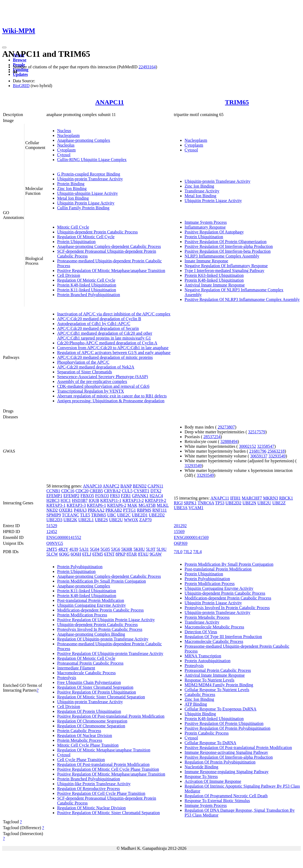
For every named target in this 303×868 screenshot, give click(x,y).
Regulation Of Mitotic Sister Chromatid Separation (101, 697)
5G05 (105, 549)
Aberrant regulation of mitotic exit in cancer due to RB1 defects (112, 396)
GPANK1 (140, 496)
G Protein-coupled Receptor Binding (89, 174)
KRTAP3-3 (76, 505)
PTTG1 (130, 510)
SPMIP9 (54, 515)
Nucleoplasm (68, 135)
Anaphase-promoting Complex (84, 140)
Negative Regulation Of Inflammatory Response (226, 266)
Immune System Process (206, 222)
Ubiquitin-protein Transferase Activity (90, 179)
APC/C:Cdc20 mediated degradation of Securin (98, 328)
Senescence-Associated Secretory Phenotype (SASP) (103, 377)
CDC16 (68, 491)
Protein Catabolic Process (79, 731)
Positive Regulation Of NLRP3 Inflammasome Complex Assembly (242, 299)
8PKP (121, 554)
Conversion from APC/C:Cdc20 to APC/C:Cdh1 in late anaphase (113, 348)
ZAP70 (145, 520)
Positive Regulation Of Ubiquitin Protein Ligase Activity (106, 620)
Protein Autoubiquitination (207, 661)
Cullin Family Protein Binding (83, 208)
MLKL (163, 505)
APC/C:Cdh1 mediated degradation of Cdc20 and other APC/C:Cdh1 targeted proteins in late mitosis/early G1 (105, 336)
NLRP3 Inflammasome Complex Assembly (222, 256)
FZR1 (126, 496)
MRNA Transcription (203, 656)
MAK (132, 505)
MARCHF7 (252, 498)
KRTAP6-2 (117, 505)
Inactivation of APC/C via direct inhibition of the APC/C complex (114, 314)
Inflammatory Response (205, 227)
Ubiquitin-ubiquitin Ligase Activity (88, 193)
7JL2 (188, 552)
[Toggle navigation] (4, 47)
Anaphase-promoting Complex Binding (91, 634)
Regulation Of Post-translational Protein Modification (103, 764)
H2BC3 (53, 500)
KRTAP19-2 (156, 500)
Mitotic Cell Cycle (73, 227)
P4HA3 (80, 510)
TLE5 (85, 515)
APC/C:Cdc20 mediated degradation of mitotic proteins (105, 357)
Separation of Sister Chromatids (85, 372)
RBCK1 (286, 498)
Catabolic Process (200, 694)
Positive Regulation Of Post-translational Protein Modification (111, 716)
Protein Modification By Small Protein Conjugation (101, 581)
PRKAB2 (114, 510)
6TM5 (98, 554)
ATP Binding (196, 704)
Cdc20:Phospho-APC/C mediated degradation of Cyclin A (107, 343)
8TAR (132, 554)
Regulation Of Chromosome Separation (91, 726)
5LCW (52, 554)
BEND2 (140, 486)
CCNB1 (53, 491)
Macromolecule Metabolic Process (214, 627)
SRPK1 (190, 503)
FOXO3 (102, 496)
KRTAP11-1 (111, 500)
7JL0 (178, 552)
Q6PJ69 (181, 543)
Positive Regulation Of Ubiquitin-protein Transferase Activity (110, 653)
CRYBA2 (112, 491)
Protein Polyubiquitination (80, 567)
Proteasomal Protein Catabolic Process (90, 663)
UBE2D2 (157, 515)
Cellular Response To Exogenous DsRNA (220, 709)
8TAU (143, 554)
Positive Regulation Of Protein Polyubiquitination (227, 728)
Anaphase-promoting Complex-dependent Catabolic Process (109, 246)
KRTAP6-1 (97, 505)
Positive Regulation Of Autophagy (214, 232)
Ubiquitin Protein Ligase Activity (86, 203)
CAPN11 (156, 486)
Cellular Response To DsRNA (210, 743)
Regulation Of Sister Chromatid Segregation (95, 687)
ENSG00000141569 (191, 537)
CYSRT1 (141, 491)
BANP (126, 486)
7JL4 (197, 552)
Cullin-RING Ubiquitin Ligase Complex (92, 160)
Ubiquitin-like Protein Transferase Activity (94, 784)
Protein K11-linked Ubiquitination (87, 290)
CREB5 (96, 491)
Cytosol (64, 155)
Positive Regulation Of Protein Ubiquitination (97, 692)
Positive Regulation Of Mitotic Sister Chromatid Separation (108, 813)
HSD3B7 (80, 500)
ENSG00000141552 (64, 537)
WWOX (131, 520)
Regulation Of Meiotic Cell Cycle (86, 280)
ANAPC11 (110, 102)
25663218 (276, 451)
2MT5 (52, 549)
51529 (52, 526)
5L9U (162, 549)
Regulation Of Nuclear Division (85, 735)
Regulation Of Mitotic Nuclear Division (91, 808)
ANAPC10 (92, 486)
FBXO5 (87, 496)
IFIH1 (235, 498)
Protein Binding (71, 184)
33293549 (277, 456)
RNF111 (160, 510)
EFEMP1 (54, 496)
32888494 (229, 442)
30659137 (259, 456)
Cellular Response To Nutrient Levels (217, 690)
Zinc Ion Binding (72, 189)
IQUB (94, 500)
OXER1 (66, 510)
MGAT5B (147, 505)
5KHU (139, 549)
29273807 (226, 427)
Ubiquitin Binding (200, 714)
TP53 (220, 503)
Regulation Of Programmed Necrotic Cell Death (226, 796)
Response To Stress (201, 776)
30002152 (247, 446)
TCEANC (71, 515)
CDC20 (82, 491)
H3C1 (66, 500)
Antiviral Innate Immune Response (215, 285)
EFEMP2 (71, 496)
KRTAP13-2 (133, 500)
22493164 (147, 67)
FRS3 (115, 496)
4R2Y (63, 549)
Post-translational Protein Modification (91, 600)
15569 (179, 532)
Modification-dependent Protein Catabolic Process (100, 610)
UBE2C (124, 515)
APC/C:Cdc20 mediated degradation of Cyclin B (99, 319)
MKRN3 (271, 498)
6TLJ (87, 554)
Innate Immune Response (206, 261)
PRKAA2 (96, 510)
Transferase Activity (202, 191)
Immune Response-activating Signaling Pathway (226, 752)
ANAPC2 (111, 486)
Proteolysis (67, 678)
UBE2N (249, 503)
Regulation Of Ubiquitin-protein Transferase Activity (103, 639)
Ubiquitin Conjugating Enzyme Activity (91, 605)
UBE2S (101, 520)
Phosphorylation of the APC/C (83, 362)
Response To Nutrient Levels (209, 680)
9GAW (156, 554)
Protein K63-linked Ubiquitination (214, 275)
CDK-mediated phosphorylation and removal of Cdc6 (103, 386)
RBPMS (144, 510)
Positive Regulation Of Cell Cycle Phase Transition (101, 793)
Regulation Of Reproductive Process (88, 789)
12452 (52, 532)
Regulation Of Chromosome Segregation (92, 721)
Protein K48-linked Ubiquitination (87, 285)
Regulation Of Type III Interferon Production (223, 637)
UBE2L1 (86, 520)
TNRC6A (206, 503)
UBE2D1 (140, 515)
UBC (112, 515)
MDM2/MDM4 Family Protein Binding (219, 685)
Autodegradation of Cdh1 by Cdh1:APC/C (94, 324)
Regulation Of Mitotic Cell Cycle (86, 237)
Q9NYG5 (55, 543)
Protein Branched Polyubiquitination (89, 295)
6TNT (109, 554)
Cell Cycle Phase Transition (81, 760)
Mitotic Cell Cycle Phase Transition (88, 745)
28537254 (212, 437)
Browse (20, 60)
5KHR (127, 549)
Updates (20, 74)
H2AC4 (156, 496)
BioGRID (21, 86)
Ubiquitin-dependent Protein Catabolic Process (97, 232)
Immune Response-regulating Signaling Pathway (226, 772)
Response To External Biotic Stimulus (217, 801)
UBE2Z (279, 503)
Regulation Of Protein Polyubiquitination (220, 762)
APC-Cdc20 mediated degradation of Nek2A (96, 367)
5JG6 (116, 549)
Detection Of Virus (201, 632)
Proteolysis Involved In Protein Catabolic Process (100, 629)
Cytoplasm (66, 150)
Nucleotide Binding (201, 767)
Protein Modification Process (82, 615)
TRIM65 (237, 102)
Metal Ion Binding (73, 198)
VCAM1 (196, 508)
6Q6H (76, 554)
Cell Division (69, 275)
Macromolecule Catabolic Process (86, 673)
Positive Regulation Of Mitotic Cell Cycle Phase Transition (108, 769)
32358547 (266, 446)
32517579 (257, 432)
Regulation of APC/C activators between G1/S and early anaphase (114, 353)
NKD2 (52, 510)
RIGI (178, 503)
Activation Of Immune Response (213, 781)
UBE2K (70, 520)
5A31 (84, 549)
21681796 (258, 451)
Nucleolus (66, 145)
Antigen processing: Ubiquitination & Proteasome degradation (111, 401)
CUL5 (127, 491)
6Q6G (64, 554)
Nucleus (64, 131)
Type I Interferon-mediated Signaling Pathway (224, 271)
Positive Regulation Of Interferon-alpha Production (229, 246)
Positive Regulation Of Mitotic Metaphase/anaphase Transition (111, 271)
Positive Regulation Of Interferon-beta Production (228, 251)
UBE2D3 (54, 520)
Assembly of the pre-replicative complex (92, 381)
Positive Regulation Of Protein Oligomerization (226, 242)
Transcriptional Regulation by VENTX (90, 391)
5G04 (95, 549)
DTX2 (156, 491)
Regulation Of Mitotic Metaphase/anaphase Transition (104, 750)
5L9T (151, 549)
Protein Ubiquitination (76, 242)
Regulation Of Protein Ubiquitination (89, 711)
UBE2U (116, 520)
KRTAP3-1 (56, 505)
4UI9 (74, 549)
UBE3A (181, 508)
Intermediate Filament (76, 668)
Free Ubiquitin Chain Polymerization (89, 682)
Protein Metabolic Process (80, 740)
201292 (180, 526)
